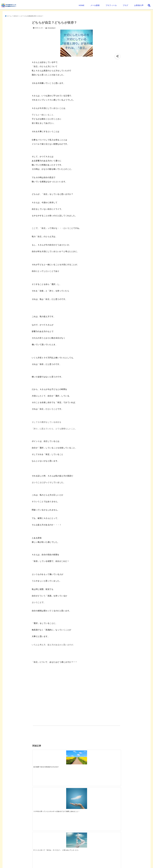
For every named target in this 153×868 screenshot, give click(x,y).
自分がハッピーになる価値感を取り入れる (51, 729)
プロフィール (111, 5)
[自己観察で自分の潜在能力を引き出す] (43, 755)
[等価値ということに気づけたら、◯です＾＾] (110, 756)
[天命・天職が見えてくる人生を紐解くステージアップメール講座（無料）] (43, 789)
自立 (55, 734)
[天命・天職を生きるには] (88, 795)
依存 (36, 734)
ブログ (125, 5)
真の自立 (46, 734)
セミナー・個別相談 (80, 857)
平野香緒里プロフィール (58, 857)
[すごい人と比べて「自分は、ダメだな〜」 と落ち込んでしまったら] (88, 756)
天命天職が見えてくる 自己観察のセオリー (71, 866)
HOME (82, 5)
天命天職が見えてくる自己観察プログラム (109, 857)
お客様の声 (139, 5)
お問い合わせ (35, 863)
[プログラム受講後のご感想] (65, 792)
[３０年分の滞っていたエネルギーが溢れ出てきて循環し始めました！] (65, 759)
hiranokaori (52, 27)
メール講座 (95, 5)
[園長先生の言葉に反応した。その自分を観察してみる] (43, 815)
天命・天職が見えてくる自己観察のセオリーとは (26, 857)
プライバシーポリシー (16, 863)
